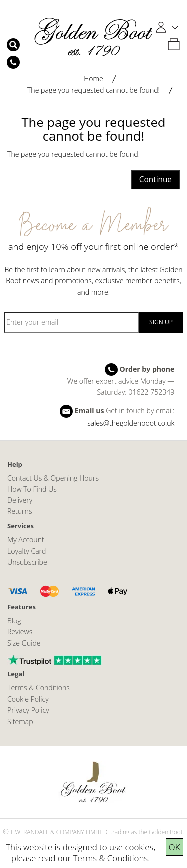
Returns (20, 511)
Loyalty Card (27, 551)
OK (174, 847)
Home (93, 78)
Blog (14, 621)
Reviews (20, 632)
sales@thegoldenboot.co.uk (131, 423)
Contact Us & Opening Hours (53, 478)
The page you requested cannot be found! (93, 90)
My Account (26, 540)
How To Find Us (32, 489)
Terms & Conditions (111, 858)
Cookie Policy (28, 699)
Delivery (20, 500)
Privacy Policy (28, 710)
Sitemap (20, 721)
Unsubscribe (27, 562)
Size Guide (24, 643)
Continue (155, 180)
